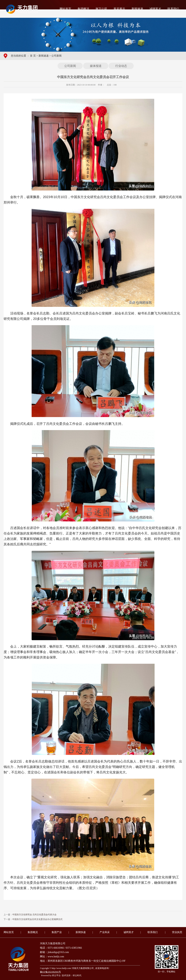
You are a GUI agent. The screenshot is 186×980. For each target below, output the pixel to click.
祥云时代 (77, 975)
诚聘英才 (155, 9)
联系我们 (173, 9)
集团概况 (83, 9)
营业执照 (177, 932)
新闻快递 (81, 932)
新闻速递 (137, 9)
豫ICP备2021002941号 (50, 972)
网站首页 (65, 9)
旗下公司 (101, 9)
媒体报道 (96, 66)
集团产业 (57, 932)
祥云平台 (56, 975)
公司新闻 (56, 56)
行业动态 (121, 66)
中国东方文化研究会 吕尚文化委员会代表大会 (34, 915)
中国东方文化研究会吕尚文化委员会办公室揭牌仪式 (37, 919)
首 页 (33, 56)
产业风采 (105, 932)
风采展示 (119, 9)
